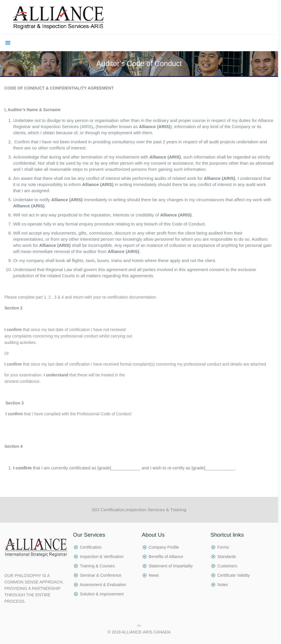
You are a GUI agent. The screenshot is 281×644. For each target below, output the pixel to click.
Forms (223, 547)
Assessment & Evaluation (103, 585)
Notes (223, 585)
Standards (227, 557)
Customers (227, 566)
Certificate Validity (233, 575)
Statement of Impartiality (171, 566)
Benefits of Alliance (166, 557)
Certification (91, 547)
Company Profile (164, 547)
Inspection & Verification (102, 557)
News (154, 575)
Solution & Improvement (102, 594)
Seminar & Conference (101, 575)
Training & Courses (97, 566)
